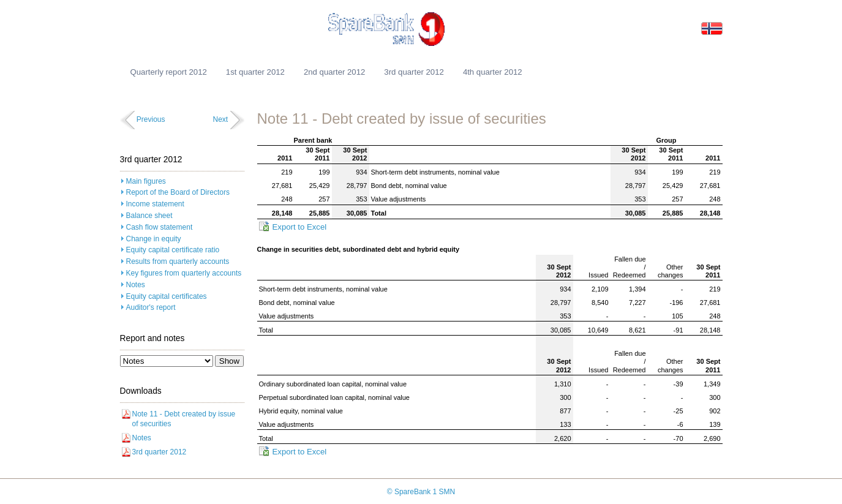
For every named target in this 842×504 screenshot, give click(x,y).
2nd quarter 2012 (334, 72)
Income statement (155, 204)
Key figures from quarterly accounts (184, 273)
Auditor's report (151, 307)
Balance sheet (149, 216)
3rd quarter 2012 (414, 72)
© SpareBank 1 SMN (421, 492)
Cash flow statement (160, 227)
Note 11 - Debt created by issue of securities (184, 419)
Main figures (146, 181)
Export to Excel (300, 227)
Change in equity (154, 239)
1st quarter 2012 (255, 72)
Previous (151, 119)
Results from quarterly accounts (178, 261)
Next (220, 119)
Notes (136, 285)
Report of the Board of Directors (178, 192)
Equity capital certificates (167, 296)
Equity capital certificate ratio (173, 250)
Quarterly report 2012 (169, 72)
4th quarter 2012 (493, 72)
